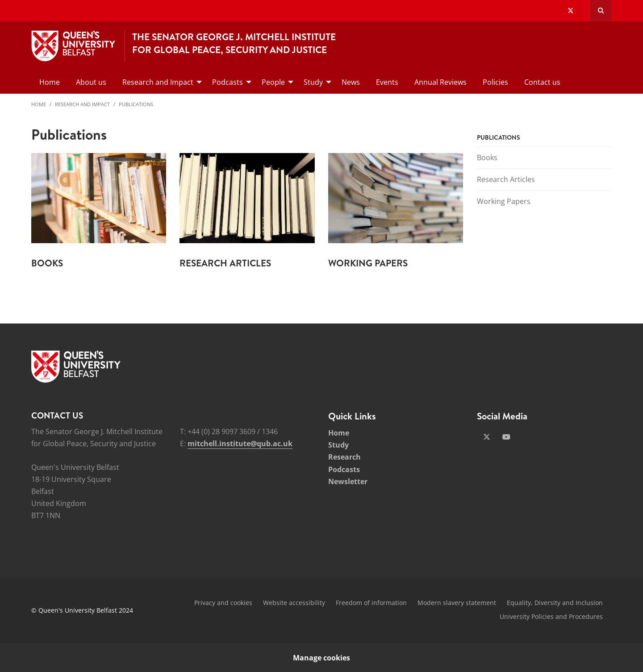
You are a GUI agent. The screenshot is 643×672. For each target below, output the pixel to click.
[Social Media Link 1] (487, 437)
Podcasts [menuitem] (228, 82)
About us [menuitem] (91, 82)
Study (338, 445)
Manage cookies (321, 658)
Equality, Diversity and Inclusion (555, 603)
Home (39, 104)
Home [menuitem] (50, 82)
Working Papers (504, 201)
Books (487, 158)
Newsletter (348, 481)
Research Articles (506, 179)
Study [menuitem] (313, 82)
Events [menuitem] (387, 82)
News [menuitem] (351, 82)
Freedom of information (371, 603)
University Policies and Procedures (551, 616)
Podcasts (344, 469)
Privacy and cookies (223, 603)
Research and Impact (82, 104)
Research (344, 457)
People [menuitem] (273, 82)
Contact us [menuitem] (542, 82)
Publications (136, 104)
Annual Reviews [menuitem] (440, 82)
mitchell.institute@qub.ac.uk (240, 444)
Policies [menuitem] (495, 82)
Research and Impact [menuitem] (158, 82)
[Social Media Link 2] (506, 437)
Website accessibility (294, 603)
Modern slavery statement (457, 603)
